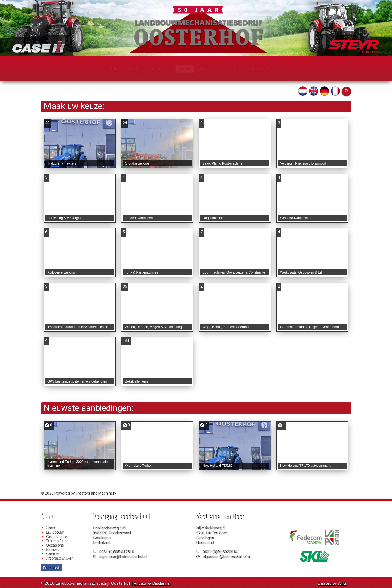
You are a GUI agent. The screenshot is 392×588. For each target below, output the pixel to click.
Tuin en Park (56, 541)
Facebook (51, 568)
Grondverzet (56, 536)
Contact (52, 554)
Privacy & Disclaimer (152, 583)
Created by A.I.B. (332, 583)
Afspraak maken (59, 558)
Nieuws (52, 549)
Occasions (55, 545)
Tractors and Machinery (96, 493)
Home (51, 528)
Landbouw (55, 532)
